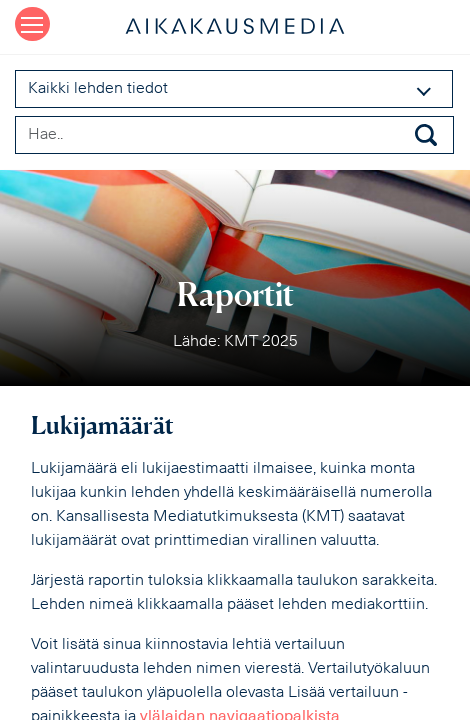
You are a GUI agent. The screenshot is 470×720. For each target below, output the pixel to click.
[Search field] (234, 135)
